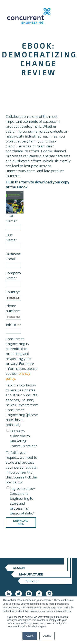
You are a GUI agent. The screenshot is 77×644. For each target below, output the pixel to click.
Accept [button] (30, 636)
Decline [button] (47, 636)
